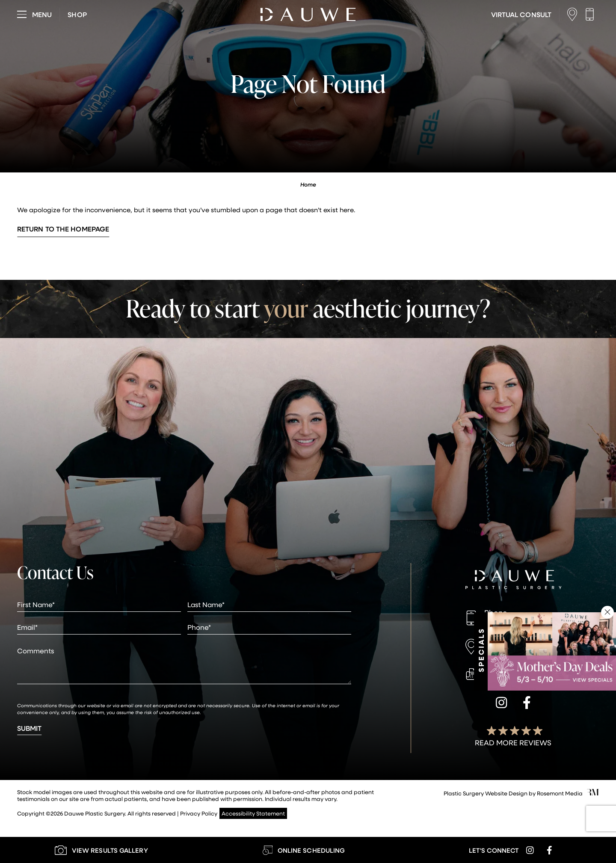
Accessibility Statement (253, 813)
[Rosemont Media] (593, 793)
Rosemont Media (560, 793)
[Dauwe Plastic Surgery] (514, 581)
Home (308, 184)
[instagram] (501, 704)
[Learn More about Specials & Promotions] (552, 651)
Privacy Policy (199, 813)
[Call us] (592, 14)
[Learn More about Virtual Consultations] (521, 15)
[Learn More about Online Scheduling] (304, 850)
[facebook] (527, 704)
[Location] (574, 14)
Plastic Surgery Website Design (486, 793)
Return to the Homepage (63, 229)
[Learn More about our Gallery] (101, 850)
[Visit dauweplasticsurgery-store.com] (77, 15)
